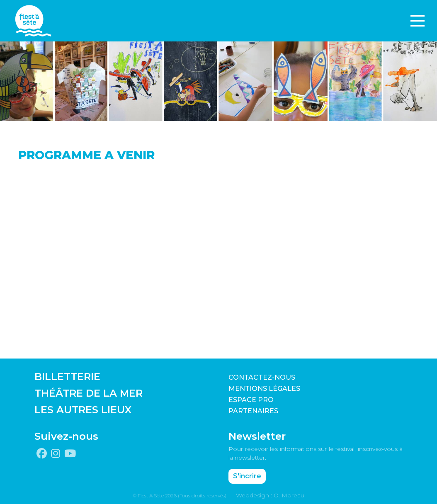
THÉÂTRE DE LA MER (89, 393)
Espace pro (251, 400)
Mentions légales (264, 389)
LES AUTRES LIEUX (83, 410)
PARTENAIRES (253, 411)
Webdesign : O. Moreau (270, 495)
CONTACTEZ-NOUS (262, 377)
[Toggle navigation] (418, 21)
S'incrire (247, 476)
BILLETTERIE (67, 377)
